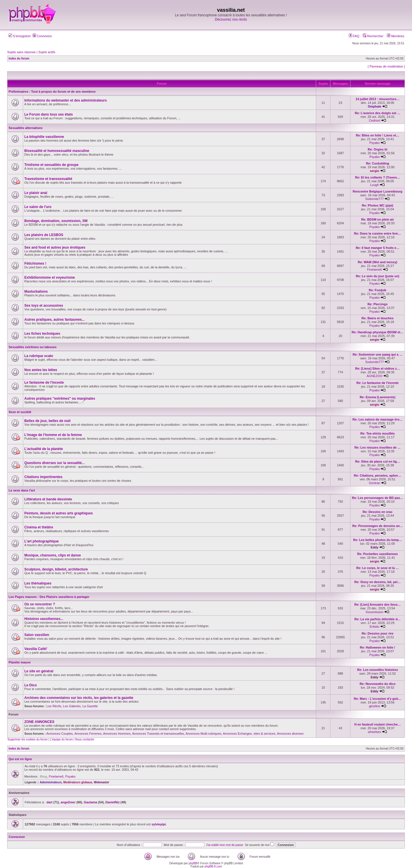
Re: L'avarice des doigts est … (378, 113)
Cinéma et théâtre (39, 527)
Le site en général (39, 671)
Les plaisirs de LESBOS (44, 235)
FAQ (354, 36)
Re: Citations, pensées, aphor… (378, 475)
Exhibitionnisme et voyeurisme (50, 278)
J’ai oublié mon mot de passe (225, 845)
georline (374, 706)
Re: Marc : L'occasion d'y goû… (378, 699)
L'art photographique (41, 541)
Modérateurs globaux (78, 782)
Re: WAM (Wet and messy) (378, 262)
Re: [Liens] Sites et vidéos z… (377, 368)
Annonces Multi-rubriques (204, 734)
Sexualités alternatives (26, 128)
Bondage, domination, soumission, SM (56, 221)
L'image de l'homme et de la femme (53, 435)
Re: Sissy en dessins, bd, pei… (378, 582)
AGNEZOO (375, 376)
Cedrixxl (375, 120)
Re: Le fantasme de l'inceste (378, 383)
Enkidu (375, 627)
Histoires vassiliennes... (44, 619)
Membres (396, 36)
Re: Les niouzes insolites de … (378, 447)
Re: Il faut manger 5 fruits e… (378, 248)
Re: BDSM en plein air (377, 219)
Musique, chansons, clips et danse (53, 555)
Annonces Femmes (88, 734)
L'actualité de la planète (44, 449)
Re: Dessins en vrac (378, 512)
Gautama (91, 802)
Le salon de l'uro (38, 207)
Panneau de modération (386, 66)
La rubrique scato (39, 356)
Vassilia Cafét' (36, 649)
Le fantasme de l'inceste (44, 383)
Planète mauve (20, 662)
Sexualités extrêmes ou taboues (33, 347)
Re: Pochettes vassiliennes (378, 554)
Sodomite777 (375, 199)
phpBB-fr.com (213, 866)
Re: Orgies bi (377, 149)
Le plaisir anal (36, 193)
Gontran (375, 483)
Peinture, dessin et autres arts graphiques (59, 513)
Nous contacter (85, 739)
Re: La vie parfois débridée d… (378, 619)
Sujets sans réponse (21, 52)
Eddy (375, 547)
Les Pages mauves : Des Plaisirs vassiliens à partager (49, 597)
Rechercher (373, 36)
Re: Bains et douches (378, 318)
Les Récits (54, 706)
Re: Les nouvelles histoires (377, 670)
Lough (375, 185)
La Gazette (90, 706)
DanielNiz (112, 802)
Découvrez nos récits (231, 19)
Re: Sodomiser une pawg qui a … (377, 354)
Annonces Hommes (117, 734)
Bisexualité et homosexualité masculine (57, 151)
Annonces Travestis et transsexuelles (158, 734)
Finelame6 (374, 269)
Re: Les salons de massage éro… (378, 419)
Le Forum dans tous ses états (48, 114)
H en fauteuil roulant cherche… (378, 724)
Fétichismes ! (35, 263)
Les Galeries (72, 706)
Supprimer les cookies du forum (28, 739)
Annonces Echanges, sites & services (249, 734)
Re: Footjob (378, 290)
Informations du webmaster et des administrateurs (66, 100)
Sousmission (375, 612)
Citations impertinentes (43, 477)
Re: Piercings (377, 304)
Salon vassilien (37, 635)
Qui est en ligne (20, 759)
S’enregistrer (20, 36)
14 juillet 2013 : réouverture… (378, 99)
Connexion (42, 36)
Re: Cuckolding (378, 163)
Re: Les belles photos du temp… (378, 540)
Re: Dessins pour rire (378, 633)
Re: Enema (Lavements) (378, 397)
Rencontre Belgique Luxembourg (378, 191)
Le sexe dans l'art (22, 490)
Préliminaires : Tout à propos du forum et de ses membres (52, 92)
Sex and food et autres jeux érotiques (55, 247)
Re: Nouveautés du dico (378, 684)
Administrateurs (51, 782)
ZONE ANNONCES (39, 722)
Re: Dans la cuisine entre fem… (377, 233)
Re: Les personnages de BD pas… (378, 498)
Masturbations (36, 292)
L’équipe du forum (62, 739)
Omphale (374, 106)
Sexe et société (20, 412)
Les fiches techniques (42, 334)
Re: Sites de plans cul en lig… (377, 461)
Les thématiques (38, 583)
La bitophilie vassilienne (44, 137)
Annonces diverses (290, 734)
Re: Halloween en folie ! (378, 647)
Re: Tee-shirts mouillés (377, 433)
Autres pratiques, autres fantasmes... (55, 320)
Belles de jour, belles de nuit (47, 421)
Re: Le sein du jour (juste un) (378, 276)
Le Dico (30, 685)
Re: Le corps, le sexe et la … (378, 568)
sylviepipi (159, 824)
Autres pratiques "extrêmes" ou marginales (60, 399)
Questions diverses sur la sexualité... (55, 463)
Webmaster (102, 782)
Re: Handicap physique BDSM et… (378, 332)
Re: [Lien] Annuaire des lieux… (377, 605)
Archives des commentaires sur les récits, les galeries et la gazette (79, 698)
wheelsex (375, 732)
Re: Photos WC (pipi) (378, 205)
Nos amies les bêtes (41, 370)
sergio (375, 171)
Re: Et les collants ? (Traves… (378, 177)
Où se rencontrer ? (40, 604)
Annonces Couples (60, 734)
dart (49, 802)
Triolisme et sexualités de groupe (51, 165)
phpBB (193, 863)
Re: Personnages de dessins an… (378, 526)
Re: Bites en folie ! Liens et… (378, 135)
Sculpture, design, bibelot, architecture (56, 569)
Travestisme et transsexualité (48, 179)
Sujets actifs (47, 52)
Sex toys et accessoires (44, 306)
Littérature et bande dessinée (48, 499)
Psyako (375, 143)
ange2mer (68, 802)
